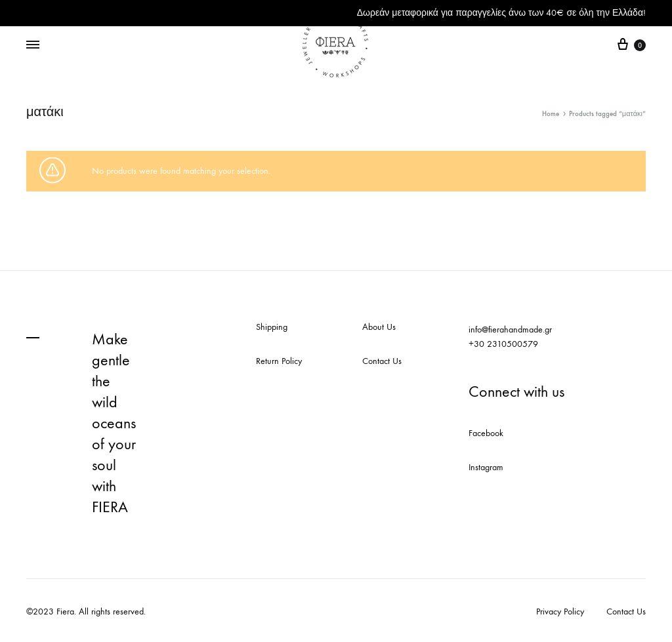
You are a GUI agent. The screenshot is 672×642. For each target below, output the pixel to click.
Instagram (486, 467)
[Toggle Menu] (33, 45)
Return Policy (279, 361)
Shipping (272, 327)
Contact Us (382, 361)
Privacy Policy (560, 612)
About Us (379, 327)
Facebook (486, 433)
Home (551, 114)
